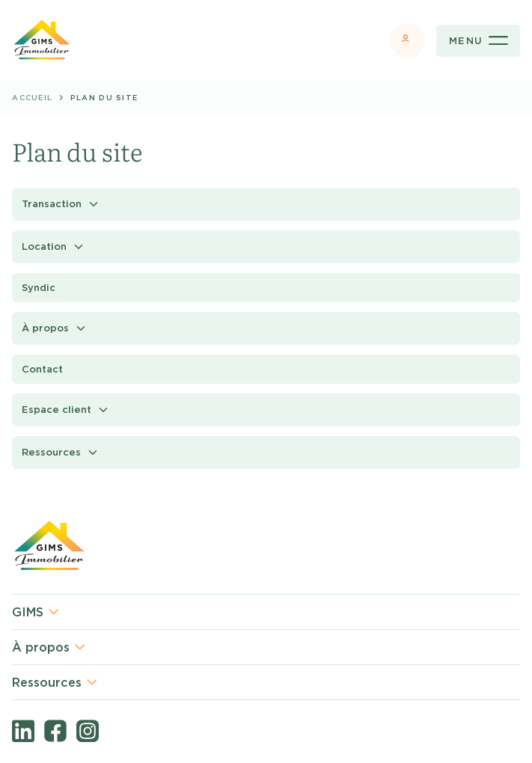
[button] (266, 204)
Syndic (39, 288)
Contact (42, 369)
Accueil (32, 98)
